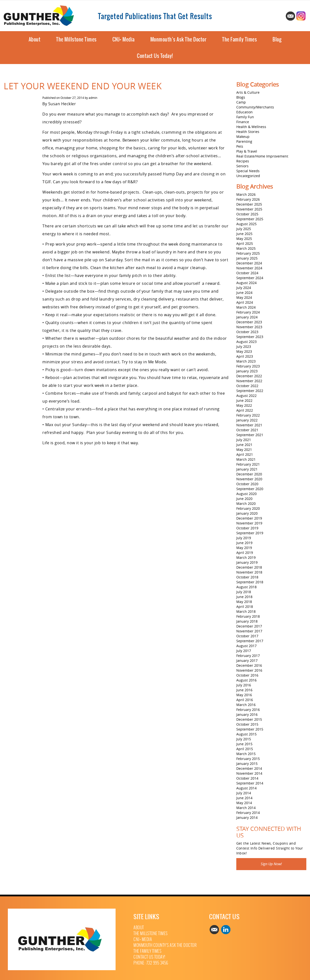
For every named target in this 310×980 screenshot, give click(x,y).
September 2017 (250, 641)
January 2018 (247, 621)
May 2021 (244, 450)
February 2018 (248, 616)
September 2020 (250, 489)
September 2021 (250, 435)
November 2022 (249, 381)
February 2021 (248, 464)
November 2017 (249, 631)
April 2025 (245, 243)
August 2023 (246, 342)
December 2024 (249, 263)
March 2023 (246, 361)
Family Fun (245, 117)
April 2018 (245, 607)
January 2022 (247, 420)
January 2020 (247, 513)
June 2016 (244, 690)
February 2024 (248, 312)
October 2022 (247, 386)
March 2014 (246, 808)
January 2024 (247, 317)
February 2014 (248, 813)
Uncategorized (248, 176)
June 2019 (244, 543)
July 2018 (244, 592)
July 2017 (244, 651)
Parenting (244, 141)
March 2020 (246, 503)
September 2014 (250, 783)
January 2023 (247, 371)
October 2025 (247, 214)
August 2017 (246, 646)
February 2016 (248, 710)
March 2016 (246, 705)
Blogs (241, 97)
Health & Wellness (251, 127)
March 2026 (246, 194)
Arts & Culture (248, 92)
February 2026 (248, 199)
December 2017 (249, 626)
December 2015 (249, 719)
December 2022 (249, 376)
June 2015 (244, 744)
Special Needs (248, 171)
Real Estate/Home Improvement (262, 156)
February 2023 (248, 366)
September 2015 (250, 729)
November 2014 (249, 773)
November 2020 (249, 479)
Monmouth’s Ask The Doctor (179, 39)
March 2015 (246, 754)
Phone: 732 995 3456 (151, 963)
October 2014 (247, 778)
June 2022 (244, 400)
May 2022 (244, 405)
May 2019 (244, 548)
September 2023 (250, 337)
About (35, 39)
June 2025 (244, 234)
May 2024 (244, 297)
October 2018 (247, 577)
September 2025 (250, 219)
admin (93, 98)
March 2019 (246, 557)
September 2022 (250, 391)
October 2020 (247, 484)
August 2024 (246, 283)
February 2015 (248, 759)
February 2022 (248, 415)
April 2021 (245, 454)
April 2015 (245, 749)
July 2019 (244, 538)
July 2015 (244, 739)
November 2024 (249, 268)
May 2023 (244, 351)
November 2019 (249, 523)
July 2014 (244, 793)
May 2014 (244, 803)
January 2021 (247, 469)
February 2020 (248, 508)
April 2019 (245, 553)
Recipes (243, 161)
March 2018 (246, 611)
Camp (241, 102)
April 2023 (245, 356)
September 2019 (250, 533)
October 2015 (247, 724)
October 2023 (247, 332)
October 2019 (247, 528)
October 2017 (247, 636)
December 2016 (249, 665)
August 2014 (246, 788)
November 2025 (249, 209)
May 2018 (244, 602)
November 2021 (249, 425)
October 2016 (247, 675)
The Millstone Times (76, 39)
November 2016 (249, 670)
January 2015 (247, 764)
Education (244, 112)
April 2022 (245, 410)
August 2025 (246, 224)
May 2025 (244, 239)
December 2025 (249, 204)
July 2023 (244, 346)
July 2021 (244, 440)
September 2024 (250, 278)
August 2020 (246, 494)
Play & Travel (247, 151)
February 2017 (248, 656)
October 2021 (247, 430)
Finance (243, 122)
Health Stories (248, 132)
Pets (240, 146)
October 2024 (247, 273)
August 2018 (246, 587)
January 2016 (247, 714)
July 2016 (244, 685)
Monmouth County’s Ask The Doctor (165, 945)
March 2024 (246, 307)
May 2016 (244, 695)
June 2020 (244, 499)
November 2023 (249, 327)
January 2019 (247, 562)
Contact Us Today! (155, 56)
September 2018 (250, 582)
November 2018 (249, 572)
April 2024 (245, 302)
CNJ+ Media (124, 39)
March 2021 (246, 459)
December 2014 (249, 768)
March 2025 (246, 248)
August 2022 (246, 396)
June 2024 (244, 293)
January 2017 (247, 660)
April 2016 (245, 700)
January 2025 (247, 258)
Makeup (243, 137)
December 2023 (249, 322)
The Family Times (239, 39)
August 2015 (246, 734)
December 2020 (249, 474)
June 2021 (244, 445)
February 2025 (248, 253)
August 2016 (246, 680)
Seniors (242, 166)
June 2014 (244, 798)
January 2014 (247, 817)
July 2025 (244, 229)
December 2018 (249, 567)
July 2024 (244, 288)
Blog (277, 39)
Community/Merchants (255, 107)
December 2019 (249, 518)
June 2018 (244, 597)
